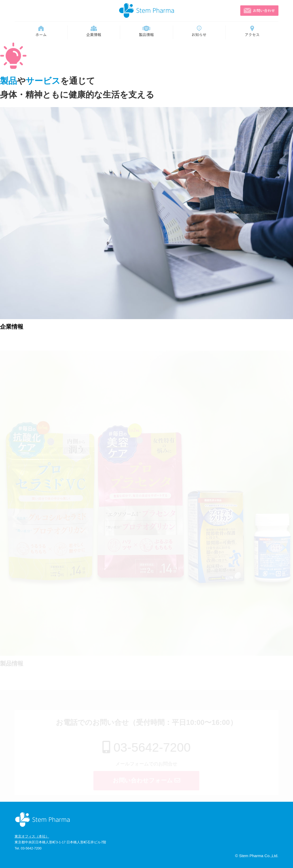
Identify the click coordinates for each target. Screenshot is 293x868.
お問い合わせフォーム (146, 780)
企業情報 (12, 327)
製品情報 (12, 664)
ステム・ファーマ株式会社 (147, 10)
